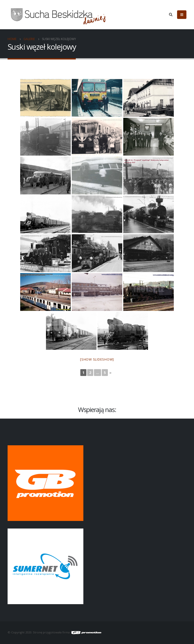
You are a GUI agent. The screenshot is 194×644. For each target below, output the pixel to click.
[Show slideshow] (97, 359)
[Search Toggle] (171, 15)
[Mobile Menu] (182, 15)
